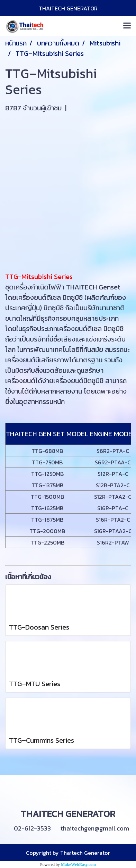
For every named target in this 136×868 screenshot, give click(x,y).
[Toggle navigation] (127, 26)
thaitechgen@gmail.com (95, 828)
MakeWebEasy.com (78, 865)
